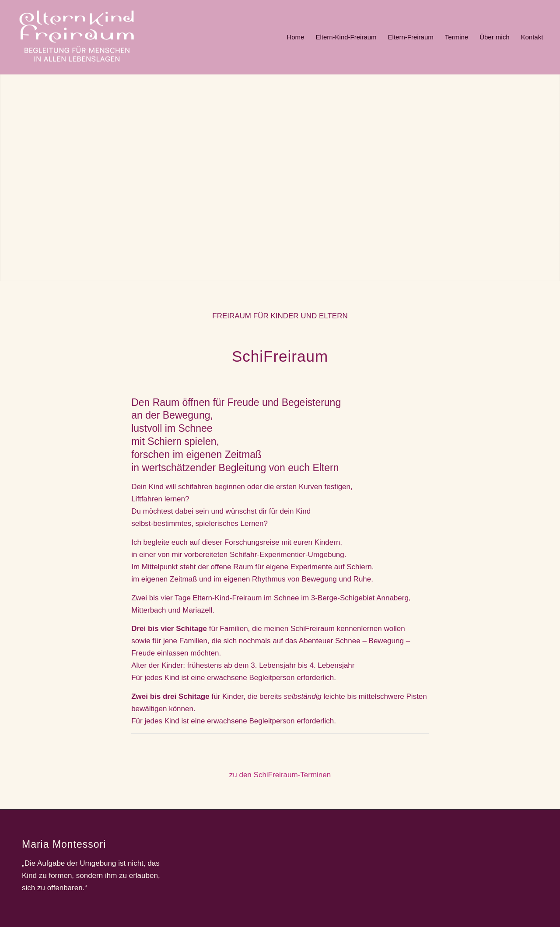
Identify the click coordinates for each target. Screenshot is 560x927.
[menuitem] (295, 37)
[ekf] (77, 37)
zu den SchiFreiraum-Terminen (280, 775)
